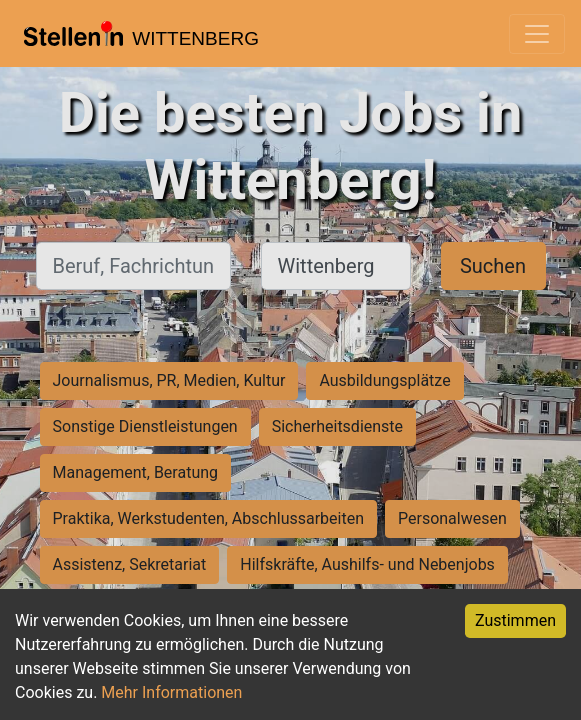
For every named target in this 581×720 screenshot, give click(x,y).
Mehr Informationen (171, 692)
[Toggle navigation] (537, 34)
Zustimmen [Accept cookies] (515, 620)
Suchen (493, 266)
